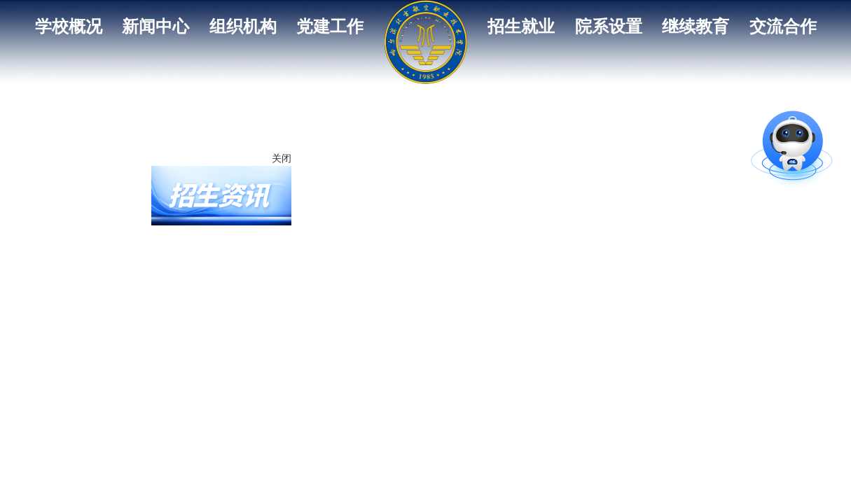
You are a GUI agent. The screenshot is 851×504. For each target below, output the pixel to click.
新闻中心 (155, 27)
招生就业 (521, 27)
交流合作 (783, 27)
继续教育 (696, 27)
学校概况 (69, 27)
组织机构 (243, 27)
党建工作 (330, 27)
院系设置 (609, 27)
